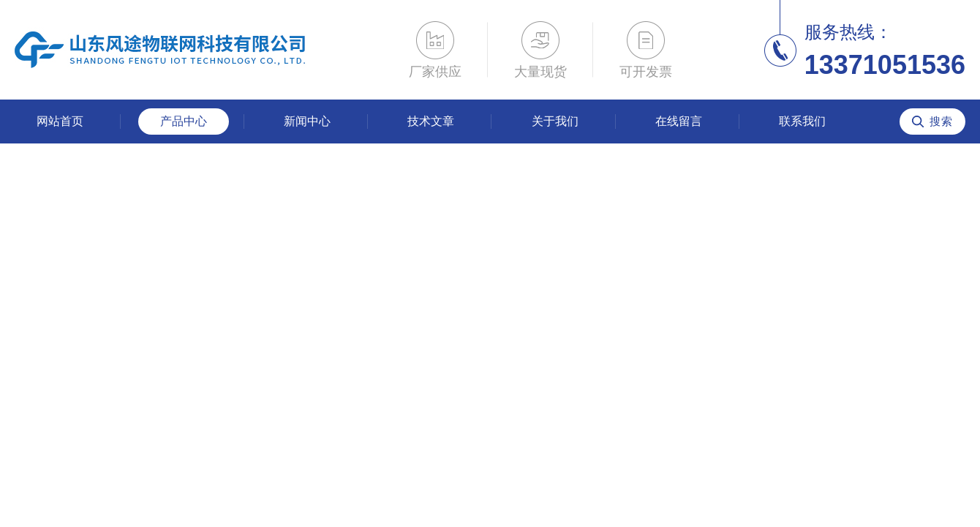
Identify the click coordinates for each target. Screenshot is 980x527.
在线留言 (679, 121)
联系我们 (802, 121)
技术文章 (431, 121)
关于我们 (555, 121)
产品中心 (184, 121)
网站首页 (60, 121)
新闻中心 (307, 121)
